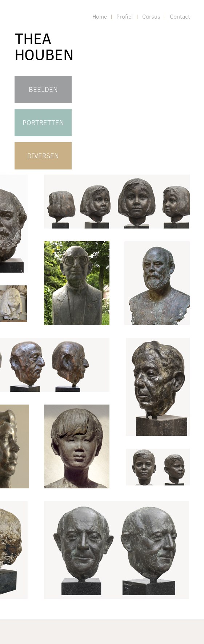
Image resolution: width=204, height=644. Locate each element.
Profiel (125, 17)
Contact (180, 17)
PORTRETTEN (43, 123)
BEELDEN (43, 89)
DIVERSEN (43, 156)
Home (100, 17)
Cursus (151, 17)
